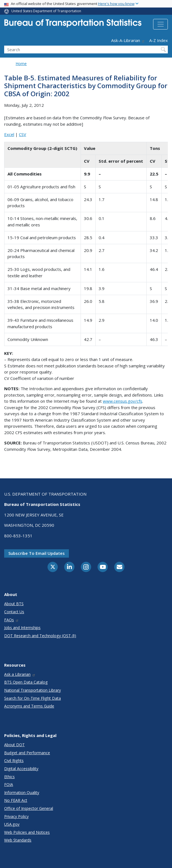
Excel (9, 134)
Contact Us (14, 612)
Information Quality (22, 792)
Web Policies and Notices (27, 832)
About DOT (14, 745)
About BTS (14, 604)
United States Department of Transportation (46, 11)
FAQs (12, 620)
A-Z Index (159, 40)
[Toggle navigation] (160, 24)
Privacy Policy (16, 816)
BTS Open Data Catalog (26, 682)
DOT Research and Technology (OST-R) (40, 636)
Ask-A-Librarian (128, 40)
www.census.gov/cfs (123, 401)
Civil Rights (14, 761)
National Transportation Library (33, 690)
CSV (23, 134)
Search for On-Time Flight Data (33, 698)
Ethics (9, 777)
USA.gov (12, 824)
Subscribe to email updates (37, 553)
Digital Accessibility (21, 769)
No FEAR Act (16, 800)
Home (21, 64)
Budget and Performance (27, 753)
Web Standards (18, 840)
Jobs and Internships (22, 628)
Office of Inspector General (29, 808)
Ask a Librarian (20, 674)
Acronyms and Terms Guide (29, 706)
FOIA (9, 784)
